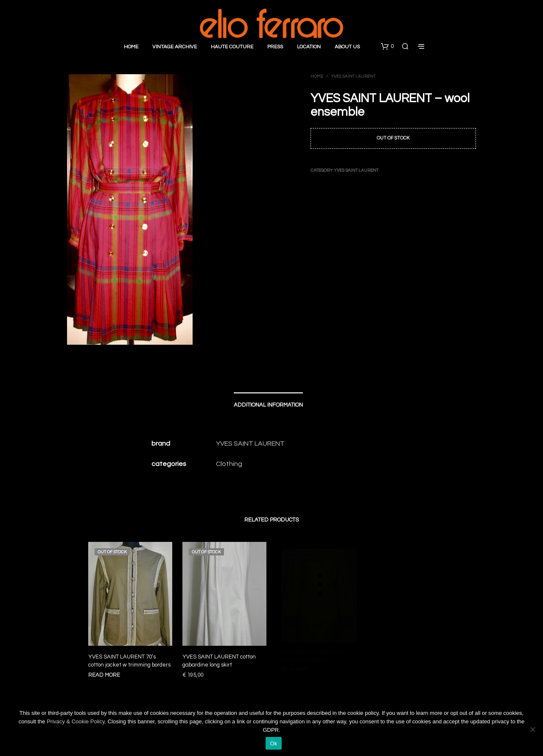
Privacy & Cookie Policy (76, 721)
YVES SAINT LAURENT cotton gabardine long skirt (220, 658)
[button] (387, 47)
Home (131, 47)
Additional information (268, 405)
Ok (273, 743)
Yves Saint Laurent (353, 76)
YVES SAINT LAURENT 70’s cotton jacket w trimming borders (129, 661)
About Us (347, 47)
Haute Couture (232, 47)
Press (275, 47)
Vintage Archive (175, 47)
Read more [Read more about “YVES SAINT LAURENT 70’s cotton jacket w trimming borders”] (104, 675)
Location (309, 47)
